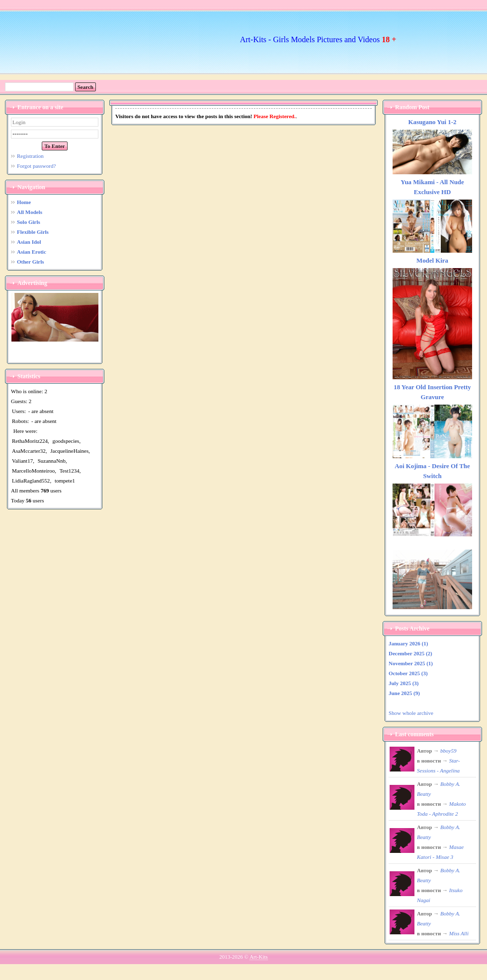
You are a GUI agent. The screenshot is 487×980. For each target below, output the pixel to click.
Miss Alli (459, 933)
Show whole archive (411, 713)
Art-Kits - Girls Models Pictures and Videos (318, 39)
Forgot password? (36, 166)
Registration (30, 156)
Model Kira (432, 261)
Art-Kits (259, 957)
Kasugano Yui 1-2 (433, 122)
